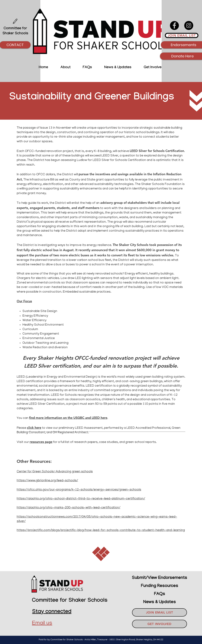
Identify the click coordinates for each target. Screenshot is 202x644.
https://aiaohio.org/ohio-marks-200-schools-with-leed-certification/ (69, 508)
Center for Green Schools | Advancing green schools (55, 472)
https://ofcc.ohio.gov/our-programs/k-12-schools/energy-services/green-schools (79, 490)
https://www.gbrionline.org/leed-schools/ (47, 481)
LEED (21, 377)
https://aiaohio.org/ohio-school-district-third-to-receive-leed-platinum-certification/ (81, 499)
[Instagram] (189, 25)
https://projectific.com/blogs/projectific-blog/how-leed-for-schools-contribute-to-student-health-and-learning (101, 530)
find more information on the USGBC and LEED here (68, 418)
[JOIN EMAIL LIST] (182, 35)
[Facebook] (174, 25)
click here (34, 428)
